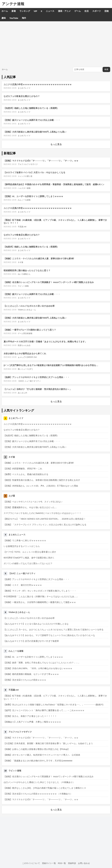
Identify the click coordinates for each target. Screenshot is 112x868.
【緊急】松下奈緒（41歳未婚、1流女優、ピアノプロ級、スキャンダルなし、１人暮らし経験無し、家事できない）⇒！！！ (55, 697)
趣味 (4, 18)
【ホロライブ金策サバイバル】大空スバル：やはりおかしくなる (34, 172)
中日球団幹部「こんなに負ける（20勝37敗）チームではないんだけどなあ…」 (41, 596)
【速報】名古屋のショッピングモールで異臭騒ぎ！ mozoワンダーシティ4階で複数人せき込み (49, 282)
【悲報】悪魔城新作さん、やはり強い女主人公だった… (30, 507)
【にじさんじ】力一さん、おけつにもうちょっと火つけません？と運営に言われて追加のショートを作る (54, 630)
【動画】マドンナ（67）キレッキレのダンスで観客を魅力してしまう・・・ (40, 591)
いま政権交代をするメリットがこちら (22, 546)
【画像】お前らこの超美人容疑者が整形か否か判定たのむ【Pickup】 (37, 749)
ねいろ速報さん (24, 274)
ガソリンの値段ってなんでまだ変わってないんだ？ (28, 563)
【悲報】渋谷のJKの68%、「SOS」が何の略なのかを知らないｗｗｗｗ (38, 668)
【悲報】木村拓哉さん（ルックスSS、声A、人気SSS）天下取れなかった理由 (41, 486)
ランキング (25, 11)
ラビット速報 (23, 286)
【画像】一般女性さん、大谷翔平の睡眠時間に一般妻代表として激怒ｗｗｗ (40, 602)
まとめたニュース (17, 535)
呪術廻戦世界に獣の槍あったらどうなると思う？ (27, 270)
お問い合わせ (84, 863)
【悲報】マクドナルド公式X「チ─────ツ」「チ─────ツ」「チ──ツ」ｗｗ (41, 161)
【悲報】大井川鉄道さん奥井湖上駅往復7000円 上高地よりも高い (35, 132)
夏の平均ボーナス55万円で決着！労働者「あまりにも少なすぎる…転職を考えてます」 (45, 342)
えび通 (12, 496)
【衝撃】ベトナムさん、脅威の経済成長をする (26, 474)
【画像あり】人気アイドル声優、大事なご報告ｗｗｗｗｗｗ (32, 722)
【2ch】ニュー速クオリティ (29, 381)
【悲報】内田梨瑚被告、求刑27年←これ (23, 469)
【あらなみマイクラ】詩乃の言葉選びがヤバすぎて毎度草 (31, 641)
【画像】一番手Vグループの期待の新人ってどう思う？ (30, 330)
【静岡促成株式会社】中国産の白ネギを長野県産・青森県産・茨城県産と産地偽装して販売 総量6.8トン (54, 184)
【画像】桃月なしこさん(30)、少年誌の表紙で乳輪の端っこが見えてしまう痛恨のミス (45, 788)
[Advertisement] (56, 44)
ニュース (50, 11)
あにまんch (22, 393)
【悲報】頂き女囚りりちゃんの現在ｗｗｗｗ (25, 680)
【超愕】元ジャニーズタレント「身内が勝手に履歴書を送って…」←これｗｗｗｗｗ (44, 710)
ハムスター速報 (24, 188)
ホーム (5, 11)
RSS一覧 (62, 863)
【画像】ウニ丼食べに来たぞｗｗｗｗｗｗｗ (25, 540)
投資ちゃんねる (24, 345)
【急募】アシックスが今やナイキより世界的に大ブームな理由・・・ (37, 377)
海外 (24, 18)
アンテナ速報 (13, 4)
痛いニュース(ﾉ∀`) (25, 369)
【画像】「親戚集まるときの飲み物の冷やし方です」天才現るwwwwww (38, 761)
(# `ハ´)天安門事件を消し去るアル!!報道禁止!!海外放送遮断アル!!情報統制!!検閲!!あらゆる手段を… (51, 365)
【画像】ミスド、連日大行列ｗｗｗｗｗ (23, 585)
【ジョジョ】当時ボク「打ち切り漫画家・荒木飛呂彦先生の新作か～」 (38, 389)
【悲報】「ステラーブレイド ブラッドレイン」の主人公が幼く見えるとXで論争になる (45, 525)
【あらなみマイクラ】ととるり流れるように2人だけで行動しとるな (36, 624)
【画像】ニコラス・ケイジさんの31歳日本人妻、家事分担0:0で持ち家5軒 (39, 259)
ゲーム (78, 11)
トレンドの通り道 (25, 176)
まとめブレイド (24, 88)
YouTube (14, 18)
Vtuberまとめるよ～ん (27, 310)
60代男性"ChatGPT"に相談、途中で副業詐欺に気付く (29, 558)
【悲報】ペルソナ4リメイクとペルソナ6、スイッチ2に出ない (33, 502)
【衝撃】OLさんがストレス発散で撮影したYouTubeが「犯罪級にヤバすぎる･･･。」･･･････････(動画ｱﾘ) (53, 705)
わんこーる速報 (24, 200)
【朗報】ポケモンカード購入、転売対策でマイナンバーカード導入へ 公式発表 (42, 755)
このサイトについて (31, 863)
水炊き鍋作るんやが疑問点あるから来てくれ (25, 354)
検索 (106, 69)
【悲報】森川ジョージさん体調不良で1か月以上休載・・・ (32, 120)
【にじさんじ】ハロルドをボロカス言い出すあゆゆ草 (29, 306)
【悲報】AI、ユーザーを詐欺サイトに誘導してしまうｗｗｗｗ (33, 196)
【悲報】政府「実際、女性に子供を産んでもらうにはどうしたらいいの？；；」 (42, 663)
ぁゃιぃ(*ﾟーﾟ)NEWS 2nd (27, 357)
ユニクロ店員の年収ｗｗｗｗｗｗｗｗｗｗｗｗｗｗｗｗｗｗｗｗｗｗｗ (38, 84)
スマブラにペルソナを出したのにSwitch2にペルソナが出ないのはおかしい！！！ (42, 513)
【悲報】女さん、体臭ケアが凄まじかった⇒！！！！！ (30, 716)
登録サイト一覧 (49, 863)
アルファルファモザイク (28, 164)
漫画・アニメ (64, 11)
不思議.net (22, 227)
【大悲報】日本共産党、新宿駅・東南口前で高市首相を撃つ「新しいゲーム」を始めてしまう (48, 743)
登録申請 (72, 863)
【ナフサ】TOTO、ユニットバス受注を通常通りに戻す (30, 552)
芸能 (107, 11)
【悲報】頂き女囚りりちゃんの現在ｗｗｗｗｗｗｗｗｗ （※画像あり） (38, 794)
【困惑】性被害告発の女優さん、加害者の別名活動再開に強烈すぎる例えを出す (42, 480)
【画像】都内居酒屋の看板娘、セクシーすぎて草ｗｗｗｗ (31, 674)
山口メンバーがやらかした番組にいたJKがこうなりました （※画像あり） (39, 782)
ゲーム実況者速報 (25, 333)
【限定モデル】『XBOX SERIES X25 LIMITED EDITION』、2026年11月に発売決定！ (45, 519)
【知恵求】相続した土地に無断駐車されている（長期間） (31, 108)
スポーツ (97, 11)
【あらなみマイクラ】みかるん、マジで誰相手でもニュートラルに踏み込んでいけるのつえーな (49, 635)
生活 (87, 11)
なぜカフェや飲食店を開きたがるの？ (22, 96)
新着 (14, 11)
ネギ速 (20, 262)
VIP (35, 11)
